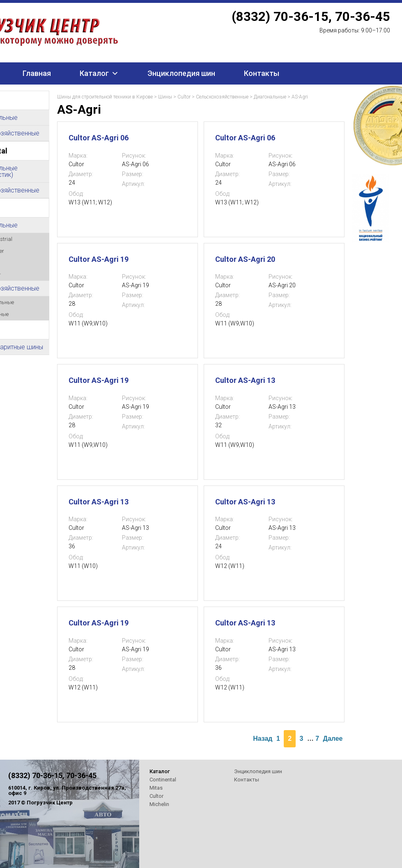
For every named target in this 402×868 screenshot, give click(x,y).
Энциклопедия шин (181, 73)
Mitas (156, 788)
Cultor (184, 97)
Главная (37, 73)
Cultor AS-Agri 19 (99, 259)
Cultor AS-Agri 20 (245, 259)
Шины (165, 97)
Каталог (94, 73)
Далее (333, 739)
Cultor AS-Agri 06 (99, 138)
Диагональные (270, 97)
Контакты (262, 73)
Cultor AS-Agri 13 (245, 380)
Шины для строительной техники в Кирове (105, 97)
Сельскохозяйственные (222, 97)
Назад (263, 739)
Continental (163, 780)
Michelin (159, 804)
